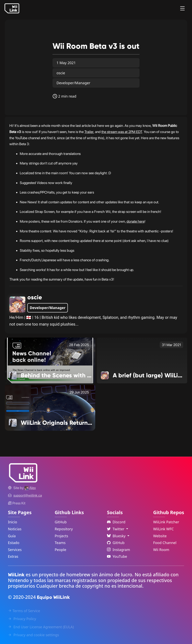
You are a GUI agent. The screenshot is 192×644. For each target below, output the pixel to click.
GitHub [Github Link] (116, 543)
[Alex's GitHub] (30, 488)
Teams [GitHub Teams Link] (60, 543)
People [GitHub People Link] (60, 550)
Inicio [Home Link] (13, 522)
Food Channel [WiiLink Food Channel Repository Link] (165, 543)
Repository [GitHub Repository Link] (64, 529)
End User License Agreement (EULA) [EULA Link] (41, 627)
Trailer (89, 132)
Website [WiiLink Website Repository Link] (160, 536)
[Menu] (182, 8)
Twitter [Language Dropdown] (116, 529)
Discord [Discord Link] (116, 522)
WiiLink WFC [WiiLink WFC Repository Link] (163, 529)
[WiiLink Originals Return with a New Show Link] (50, 407)
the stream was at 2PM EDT (122, 132)
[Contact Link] (28, 495)
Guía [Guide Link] (12, 536)
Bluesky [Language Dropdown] (117, 536)
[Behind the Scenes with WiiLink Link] (50, 360)
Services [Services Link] (15, 550)
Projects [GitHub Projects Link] (61, 536)
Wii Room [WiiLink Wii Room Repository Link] (161, 550)
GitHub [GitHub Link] (61, 522)
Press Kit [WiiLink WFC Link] (17, 503)
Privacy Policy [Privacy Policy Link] (22, 619)
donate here (136, 221)
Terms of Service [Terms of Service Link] (24, 611)
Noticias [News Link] (15, 529)
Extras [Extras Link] (13, 556)
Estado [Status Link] (14, 543)
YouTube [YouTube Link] (117, 556)
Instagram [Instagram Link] (119, 550)
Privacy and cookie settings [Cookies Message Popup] (34, 635)
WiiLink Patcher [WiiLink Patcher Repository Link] (166, 522)
